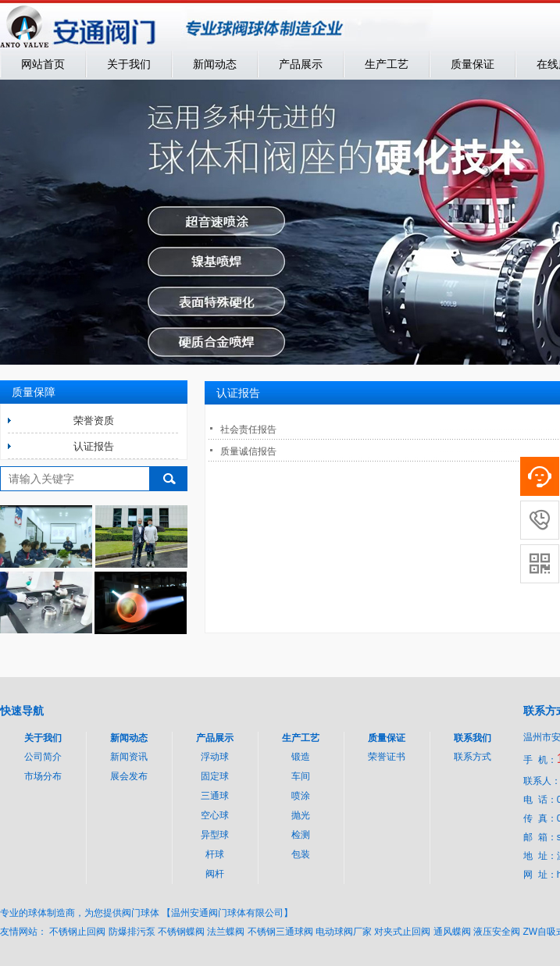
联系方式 (473, 757)
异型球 (215, 835)
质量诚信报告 (248, 451)
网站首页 (43, 64)
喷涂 (301, 796)
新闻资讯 (129, 757)
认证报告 (94, 446)
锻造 (301, 757)
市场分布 (43, 776)
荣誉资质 (94, 421)
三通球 (215, 796)
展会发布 (129, 776)
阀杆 (215, 874)
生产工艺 (387, 64)
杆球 (215, 854)
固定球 (215, 776)
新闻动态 (215, 64)
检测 (301, 835)
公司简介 (43, 757)
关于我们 (129, 64)
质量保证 (473, 64)
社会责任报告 (248, 430)
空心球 (215, 815)
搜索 (169, 479)
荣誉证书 (387, 757)
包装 (301, 854)
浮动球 (215, 757)
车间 (301, 776)
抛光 (301, 815)
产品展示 (301, 64)
